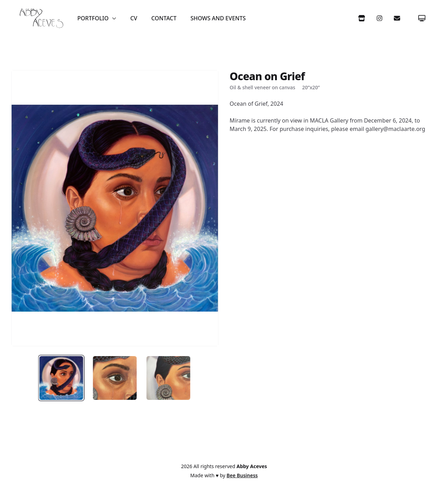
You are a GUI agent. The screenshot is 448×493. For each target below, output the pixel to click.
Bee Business (242, 475)
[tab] (61, 378)
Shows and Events (218, 18)
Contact (164, 18)
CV (134, 18)
